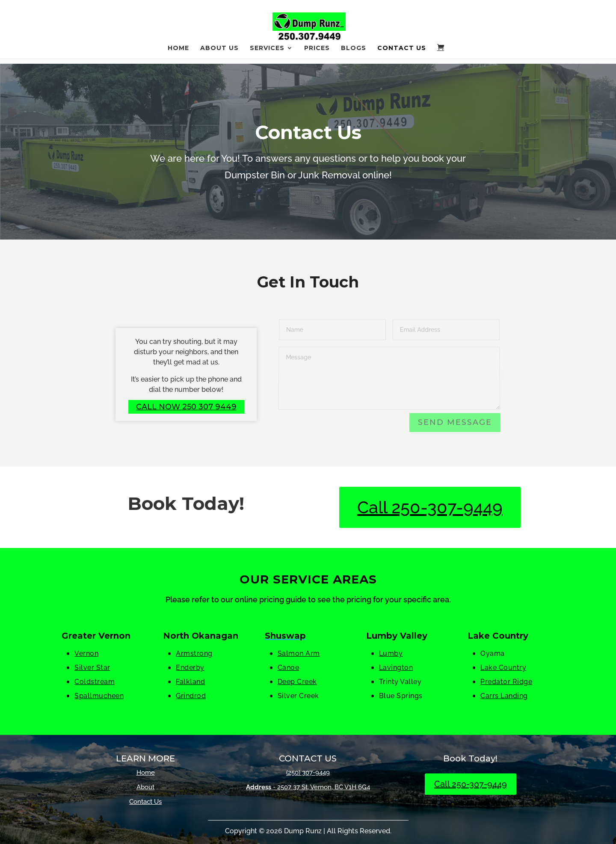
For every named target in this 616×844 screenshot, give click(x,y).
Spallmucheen (99, 696)
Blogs (354, 53)
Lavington (396, 668)
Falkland (190, 682)
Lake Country (503, 668)
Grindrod (191, 696)
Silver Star (92, 668)
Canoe (289, 668)
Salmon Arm (299, 653)
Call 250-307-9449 (430, 507)
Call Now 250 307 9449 (186, 407)
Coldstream (95, 682)
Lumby (391, 653)
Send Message (455, 423)
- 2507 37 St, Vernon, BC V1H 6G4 (308, 787)
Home (178, 53)
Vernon (86, 653)
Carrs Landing (504, 696)
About (145, 787)
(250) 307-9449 (308, 773)
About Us (219, 53)
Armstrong (194, 653)
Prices (317, 53)
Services (267, 53)
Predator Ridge (506, 682)
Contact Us (402, 53)
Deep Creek (297, 682)
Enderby (190, 668)
